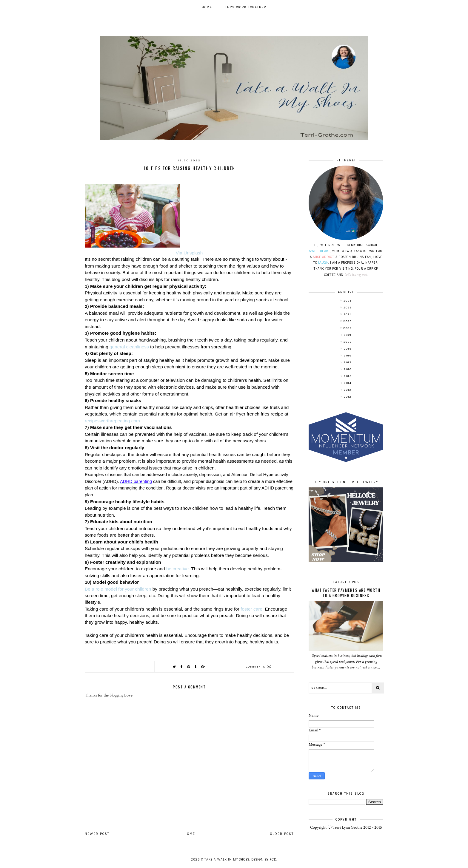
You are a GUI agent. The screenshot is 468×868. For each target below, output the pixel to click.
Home (207, 7)
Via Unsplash (189, 253)
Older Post (282, 834)
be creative (177, 569)
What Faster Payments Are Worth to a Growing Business (346, 593)
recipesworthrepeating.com (112, 421)
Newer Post (97, 834)
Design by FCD (264, 859)
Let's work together (246, 7)
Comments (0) (259, 667)
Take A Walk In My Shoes (227, 859)
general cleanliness (129, 347)
